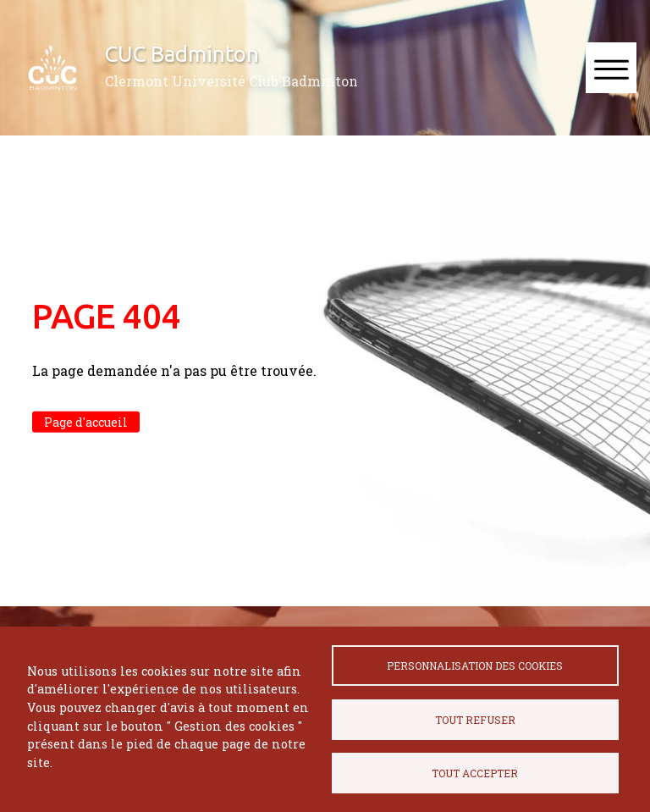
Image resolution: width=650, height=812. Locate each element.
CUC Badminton (182, 54)
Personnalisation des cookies (475, 666)
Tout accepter (475, 773)
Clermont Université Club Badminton (231, 81)
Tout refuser (475, 720)
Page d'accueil (86, 422)
